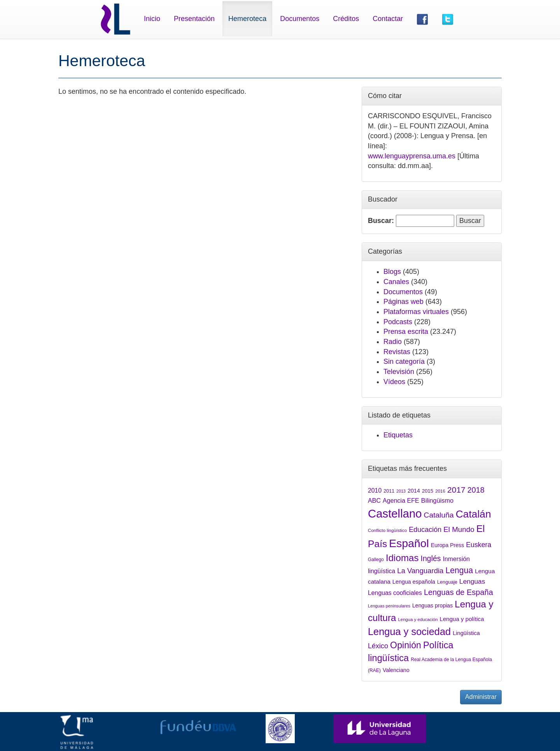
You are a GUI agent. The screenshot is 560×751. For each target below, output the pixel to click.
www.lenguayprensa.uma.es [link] (412, 156)
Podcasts (398, 322)
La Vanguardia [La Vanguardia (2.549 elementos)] (420, 571)
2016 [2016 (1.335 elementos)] (440, 491)
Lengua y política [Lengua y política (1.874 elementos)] (462, 619)
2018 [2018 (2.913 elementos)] (476, 490)
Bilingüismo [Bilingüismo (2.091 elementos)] (437, 500)
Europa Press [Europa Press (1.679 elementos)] (447, 545)
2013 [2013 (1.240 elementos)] (401, 491)
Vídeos (394, 382)
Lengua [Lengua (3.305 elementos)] (459, 570)
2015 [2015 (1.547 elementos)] (428, 491)
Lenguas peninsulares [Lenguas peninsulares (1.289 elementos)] (389, 606)
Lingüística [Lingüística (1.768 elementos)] (466, 633)
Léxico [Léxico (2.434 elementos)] (378, 646)
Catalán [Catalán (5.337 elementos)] (473, 514)
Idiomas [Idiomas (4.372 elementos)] (402, 558)
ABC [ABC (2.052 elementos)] (374, 500)
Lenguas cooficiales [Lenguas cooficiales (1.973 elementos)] (395, 593)
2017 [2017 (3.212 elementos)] (456, 490)
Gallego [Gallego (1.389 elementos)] (376, 560)
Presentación (194, 19)
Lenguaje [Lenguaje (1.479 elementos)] (447, 582)
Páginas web (403, 302)
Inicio (152, 19)
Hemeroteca (247, 19)
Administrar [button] (481, 697)
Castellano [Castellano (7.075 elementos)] (395, 513)
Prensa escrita (406, 332)
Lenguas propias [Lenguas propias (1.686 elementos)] (432, 605)
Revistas (397, 352)
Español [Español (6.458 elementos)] (409, 543)
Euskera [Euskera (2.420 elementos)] (479, 545)
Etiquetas (398, 435)
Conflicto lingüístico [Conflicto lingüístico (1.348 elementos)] (387, 530)
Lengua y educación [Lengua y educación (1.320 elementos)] (418, 619)
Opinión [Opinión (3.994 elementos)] (406, 645)
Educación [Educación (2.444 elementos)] (425, 530)
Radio (393, 342)
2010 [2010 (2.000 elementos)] (375, 490)
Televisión (399, 372)
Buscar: (381, 221)
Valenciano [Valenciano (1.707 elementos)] (396, 670)
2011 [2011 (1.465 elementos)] (389, 491)
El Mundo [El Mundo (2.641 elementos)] (459, 529)
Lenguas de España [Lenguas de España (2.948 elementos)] (458, 592)
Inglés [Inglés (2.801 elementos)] (431, 558)
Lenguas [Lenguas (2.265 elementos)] (472, 581)
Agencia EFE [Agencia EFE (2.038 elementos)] (401, 500)
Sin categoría (404, 361)
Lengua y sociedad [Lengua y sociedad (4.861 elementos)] (409, 632)
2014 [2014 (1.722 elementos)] (414, 491)
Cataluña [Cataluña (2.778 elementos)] (439, 515)
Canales (396, 282)
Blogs (392, 272)
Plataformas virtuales (416, 312)
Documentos (300, 19)
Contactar (388, 19)
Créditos (346, 19)
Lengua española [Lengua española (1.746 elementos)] (414, 582)
